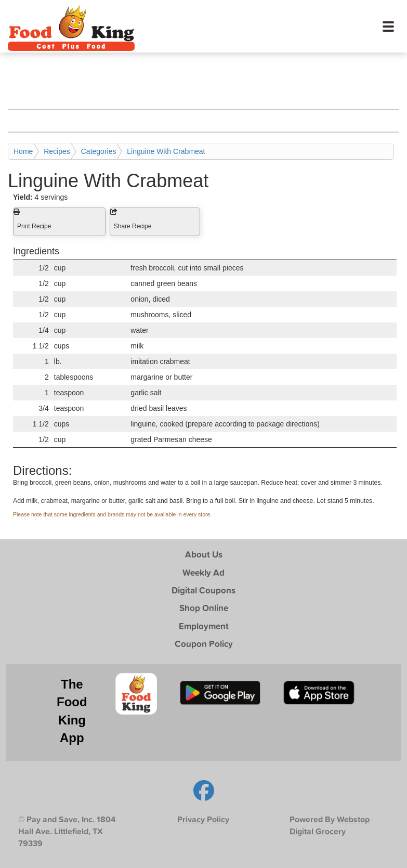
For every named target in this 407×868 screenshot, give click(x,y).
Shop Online (204, 608)
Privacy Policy (203, 819)
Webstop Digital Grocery (330, 825)
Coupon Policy (204, 644)
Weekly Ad (203, 572)
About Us (204, 554)
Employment (204, 626)
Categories (99, 151)
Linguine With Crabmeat (166, 151)
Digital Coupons (203, 590)
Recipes (57, 151)
